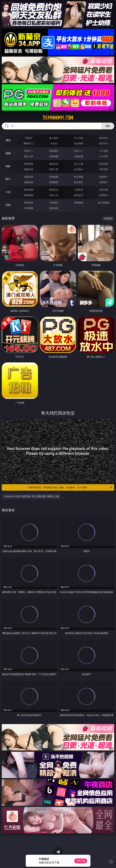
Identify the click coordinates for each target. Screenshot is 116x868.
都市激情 (29, 190)
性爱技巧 (104, 195)
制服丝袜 (29, 169)
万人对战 (79, 138)
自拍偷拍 (54, 151)
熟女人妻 (29, 156)
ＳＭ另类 (104, 156)
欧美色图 (79, 177)
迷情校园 (29, 195)
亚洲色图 (54, 177)
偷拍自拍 (54, 164)
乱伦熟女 (79, 169)
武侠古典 (104, 190)
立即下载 (81, 861)
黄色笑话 (79, 195)
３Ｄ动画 (104, 151)
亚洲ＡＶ (29, 151)
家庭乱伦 (54, 190)
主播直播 (79, 156)
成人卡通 (79, 164)
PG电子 (29, 138)
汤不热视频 (104, 203)
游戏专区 (104, 138)
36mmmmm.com (58, 118)
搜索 (108, 126)
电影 (8, 166)
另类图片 (104, 182)
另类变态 (104, 169)
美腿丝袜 (29, 182)
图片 (8, 179)
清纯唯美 (54, 182)
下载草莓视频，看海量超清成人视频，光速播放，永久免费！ (70, 487)
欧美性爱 (104, 164)
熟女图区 (79, 182)
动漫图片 (104, 177)
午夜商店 (54, 203)
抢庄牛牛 (104, 143)
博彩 (8, 140)
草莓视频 (79, 203)
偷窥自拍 (29, 177)
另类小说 (54, 195)
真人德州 (54, 138)
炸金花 (54, 143)
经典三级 (54, 169)
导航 (8, 205)
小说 (8, 192)
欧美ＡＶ (79, 151)
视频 (8, 153)
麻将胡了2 (29, 143)
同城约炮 (29, 203)
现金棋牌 (79, 143)
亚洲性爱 (29, 164)
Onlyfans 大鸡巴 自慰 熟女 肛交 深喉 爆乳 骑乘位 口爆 (32, 496)
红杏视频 (29, 208)
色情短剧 (54, 208)
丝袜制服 (54, 156)
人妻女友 (79, 190)
